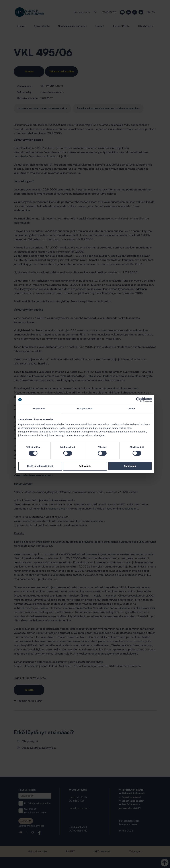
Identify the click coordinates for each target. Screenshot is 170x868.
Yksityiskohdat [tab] (85, 408)
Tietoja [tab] (131, 408)
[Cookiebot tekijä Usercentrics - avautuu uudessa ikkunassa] (138, 400)
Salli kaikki (130, 466)
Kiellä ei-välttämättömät (40, 466)
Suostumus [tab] (39, 408)
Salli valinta (85, 466)
